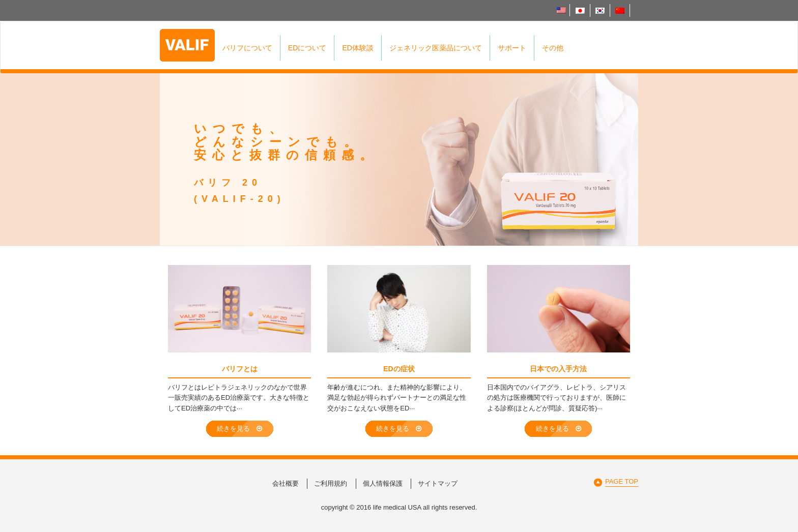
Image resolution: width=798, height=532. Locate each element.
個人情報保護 (383, 483)
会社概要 (286, 483)
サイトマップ (438, 483)
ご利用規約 (331, 483)
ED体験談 (358, 48)
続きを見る (239, 428)
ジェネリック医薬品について (436, 48)
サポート (512, 48)
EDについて (307, 48)
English (561, 10)
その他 (553, 48)
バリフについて (247, 48)
